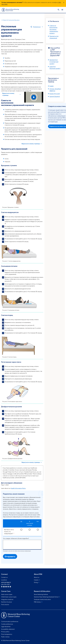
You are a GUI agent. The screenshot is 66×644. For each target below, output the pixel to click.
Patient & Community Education (11, 20)
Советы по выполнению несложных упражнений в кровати (54, 29)
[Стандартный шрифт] (54, 62)
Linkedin (10, 587)
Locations (4, 580)
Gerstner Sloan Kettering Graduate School (46, 597)
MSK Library (38, 602)
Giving (36, 582)
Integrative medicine (7, 599)
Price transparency (7, 634)
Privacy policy (5, 632)
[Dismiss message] (64, 3)
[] (55, 94)
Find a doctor (5, 605)
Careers (36, 580)
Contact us (4, 577)
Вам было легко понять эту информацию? (9, 532)
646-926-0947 (6, 584)
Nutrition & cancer (7, 602)
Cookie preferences (7, 624)
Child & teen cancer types (9, 597)
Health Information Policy (18, 488)
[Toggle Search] (59, 10)
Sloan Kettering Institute (41, 594)
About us (37, 577)
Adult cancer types (7, 594)
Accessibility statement (8, 629)
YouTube (8, 587)
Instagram (2, 587)
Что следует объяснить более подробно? (16, 538)
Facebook (4, 587)
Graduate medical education (42, 599)
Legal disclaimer (6, 627)
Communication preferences (10, 622)
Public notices (5, 637)
